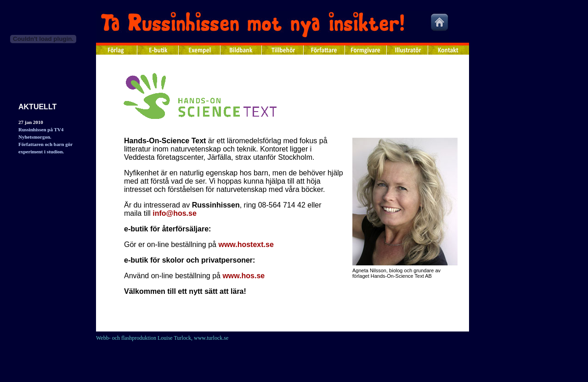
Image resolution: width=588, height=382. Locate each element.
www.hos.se (243, 276)
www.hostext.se (246, 244)
